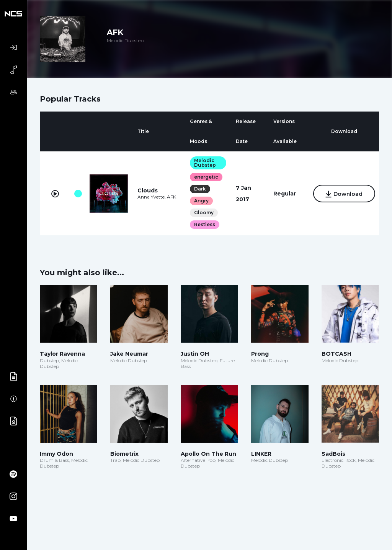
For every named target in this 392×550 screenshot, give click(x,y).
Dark (200, 189)
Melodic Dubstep (205, 163)
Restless (204, 224)
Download (344, 194)
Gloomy (203, 213)
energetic (206, 177)
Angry (201, 201)
